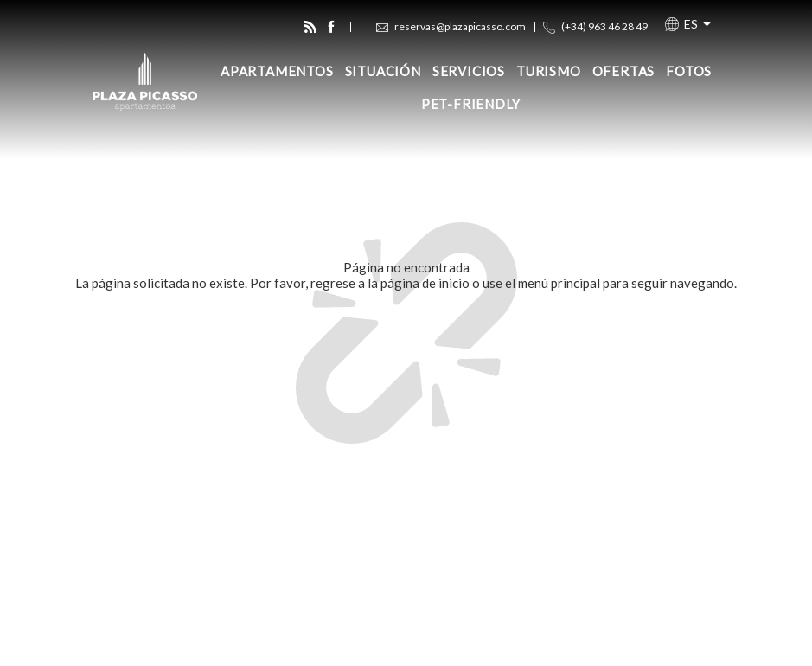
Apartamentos (277, 71)
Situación (383, 71)
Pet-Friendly (471, 104)
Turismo (549, 71)
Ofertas (624, 71)
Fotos (689, 71)
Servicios (469, 71)
